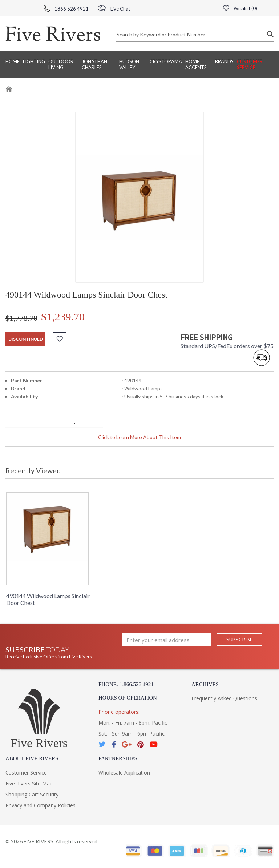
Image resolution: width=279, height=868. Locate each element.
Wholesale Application (124, 773)
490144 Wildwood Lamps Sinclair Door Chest (48, 599)
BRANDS (224, 61)
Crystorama (166, 61)
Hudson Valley (129, 64)
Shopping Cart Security (32, 794)
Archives (205, 684)
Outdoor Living (61, 64)
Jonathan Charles (94, 64)
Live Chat (114, 9)
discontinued (26, 339)
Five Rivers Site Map (29, 783)
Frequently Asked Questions (224, 698)
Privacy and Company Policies (41, 805)
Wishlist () (240, 8)
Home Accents (196, 64)
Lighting (34, 61)
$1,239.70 (63, 317)
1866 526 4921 (66, 9)
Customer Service (250, 64)
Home (13, 61)
